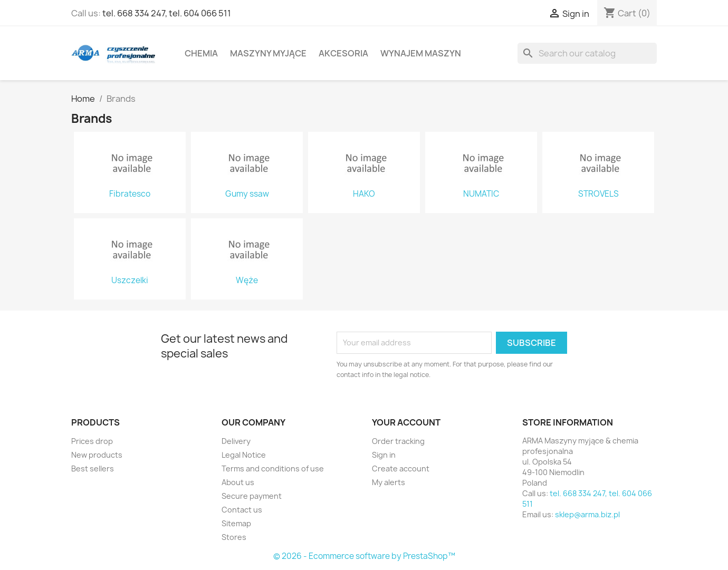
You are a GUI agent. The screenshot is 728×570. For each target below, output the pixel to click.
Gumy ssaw (247, 194)
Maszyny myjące (268, 53)
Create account (401, 468)
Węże (247, 281)
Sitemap (236, 523)
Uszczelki (130, 281)
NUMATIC (481, 194)
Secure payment (252, 496)
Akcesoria (343, 53)
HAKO (364, 194)
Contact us (242, 510)
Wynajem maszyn (421, 53)
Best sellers (93, 468)
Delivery (236, 441)
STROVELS (598, 194)
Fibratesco (130, 194)
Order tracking (398, 441)
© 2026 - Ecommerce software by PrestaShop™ (364, 556)
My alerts (389, 482)
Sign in (384, 455)
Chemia (201, 53)
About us (238, 482)
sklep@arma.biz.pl (587, 514)
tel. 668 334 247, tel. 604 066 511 (167, 13)
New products (97, 455)
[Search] (587, 53)
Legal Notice (244, 455)
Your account (406, 422)
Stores (234, 537)
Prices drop (92, 441)
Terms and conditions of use (273, 468)
